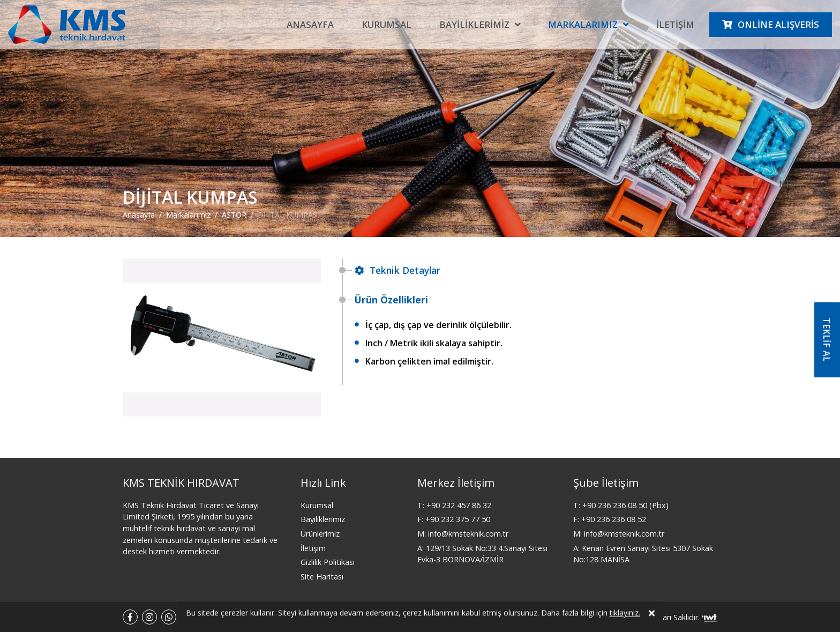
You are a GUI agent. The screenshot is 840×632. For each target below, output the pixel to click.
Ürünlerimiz (320, 534)
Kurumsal (387, 24)
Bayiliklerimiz (474, 24)
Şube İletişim (606, 483)
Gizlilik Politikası (328, 562)
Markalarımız (583, 24)
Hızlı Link (323, 483)
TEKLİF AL (827, 340)
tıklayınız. (625, 616)
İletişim (675, 24)
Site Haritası (322, 577)
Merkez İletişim (456, 483)
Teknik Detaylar (397, 270)
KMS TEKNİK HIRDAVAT (181, 483)
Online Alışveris (778, 24)
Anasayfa (310, 24)
